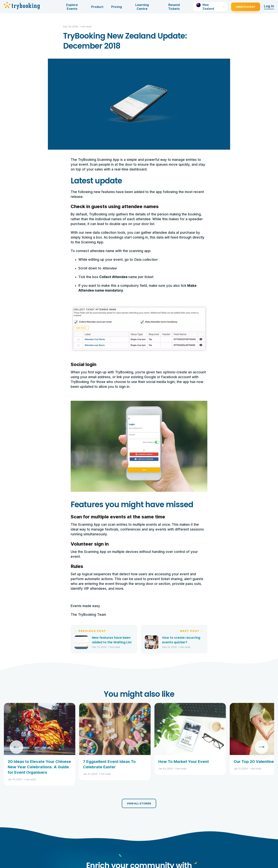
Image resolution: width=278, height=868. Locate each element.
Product (97, 7)
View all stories (139, 803)
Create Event (246, 7)
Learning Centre (142, 7)
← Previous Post (90, 631)
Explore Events (72, 7)
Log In (269, 6)
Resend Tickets (174, 7)
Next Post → (192, 631)
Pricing (117, 7)
